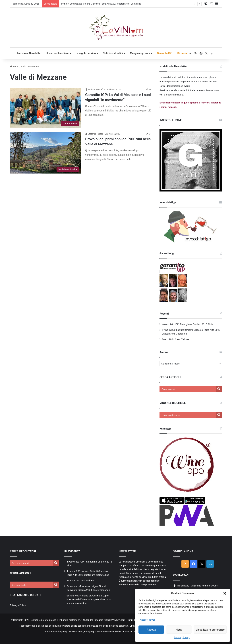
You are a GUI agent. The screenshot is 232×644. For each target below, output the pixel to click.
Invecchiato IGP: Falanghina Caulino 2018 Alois (188, 324)
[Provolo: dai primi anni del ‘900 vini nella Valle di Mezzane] (45, 153)
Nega (179, 630)
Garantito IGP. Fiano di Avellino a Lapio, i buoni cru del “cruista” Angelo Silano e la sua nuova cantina (89, 599)
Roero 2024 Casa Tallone (175, 339)
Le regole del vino (86, 53)
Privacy (177, 637)
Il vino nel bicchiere (58, 53)
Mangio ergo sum (140, 53)
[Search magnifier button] (219, 389)
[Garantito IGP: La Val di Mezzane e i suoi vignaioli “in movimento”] (45, 108)
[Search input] (188, 389)
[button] (225, 593)
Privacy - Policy (18, 605)
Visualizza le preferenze (210, 630)
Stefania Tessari (96, 134)
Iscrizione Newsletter (29, 53)
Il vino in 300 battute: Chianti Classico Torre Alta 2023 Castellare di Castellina (101, 4)
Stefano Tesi (94, 90)
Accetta (151, 630)
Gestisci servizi (148, 620)
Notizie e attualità (113, 53)
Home (14, 67)
